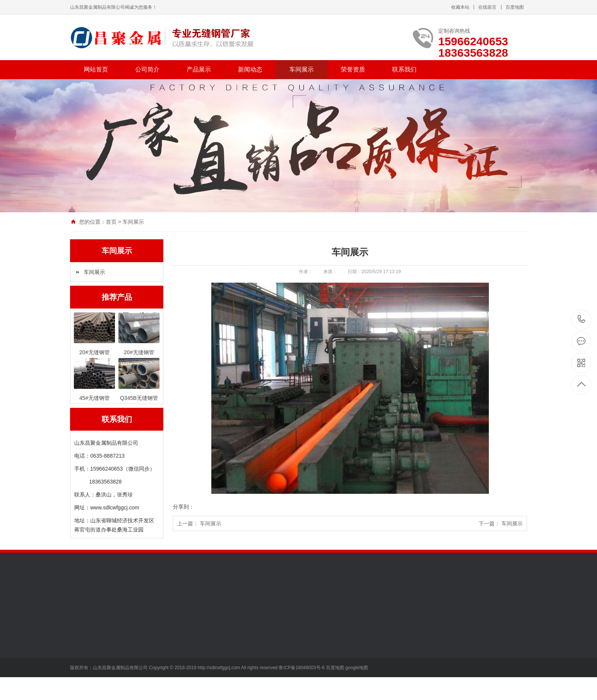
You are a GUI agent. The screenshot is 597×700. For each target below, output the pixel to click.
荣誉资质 (353, 69)
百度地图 (515, 7)
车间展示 (302, 69)
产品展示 (199, 69)
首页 (111, 222)
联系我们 (404, 69)
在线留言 (487, 7)
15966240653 (582, 319)
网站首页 (96, 69)
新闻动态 (250, 69)
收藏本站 (460, 7)
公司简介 (147, 69)
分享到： (184, 507)
